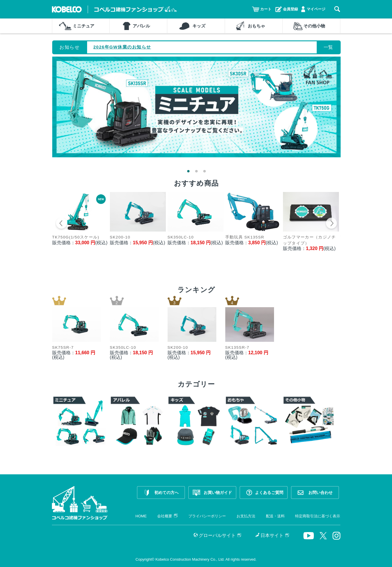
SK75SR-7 (63, 347)
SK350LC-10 (181, 237)
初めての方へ (166, 493)
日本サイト (272, 535)
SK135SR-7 (237, 347)
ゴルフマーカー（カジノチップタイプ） (310, 240)
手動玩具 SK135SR (245, 237)
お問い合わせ (320, 493)
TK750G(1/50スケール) (76, 237)
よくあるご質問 (269, 493)
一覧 (328, 47)
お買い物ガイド (218, 493)
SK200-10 (120, 237)
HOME (141, 516)
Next (331, 224)
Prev (62, 224)
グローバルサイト (217, 535)
